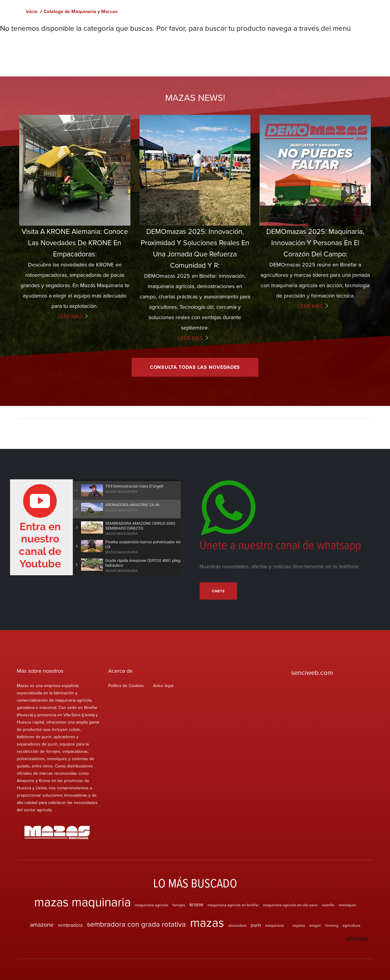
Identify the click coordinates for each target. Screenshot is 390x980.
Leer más (70, 317)
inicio (32, 11)
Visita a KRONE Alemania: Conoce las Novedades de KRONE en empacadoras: (75, 243)
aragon (315, 926)
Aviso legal (163, 686)
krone (196, 905)
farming (332, 926)
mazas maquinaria (82, 902)
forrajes (179, 905)
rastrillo (328, 905)
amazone (42, 925)
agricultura (351, 926)
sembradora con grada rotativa (136, 925)
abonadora (237, 926)
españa (299, 926)
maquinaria (275, 926)
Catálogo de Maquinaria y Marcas (81, 11)
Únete (219, 592)
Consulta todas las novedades (195, 367)
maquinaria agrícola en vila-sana (290, 905)
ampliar (357, 939)
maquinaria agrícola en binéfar (233, 905)
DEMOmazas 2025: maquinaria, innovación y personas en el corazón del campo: (315, 243)
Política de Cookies (126, 686)
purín (256, 925)
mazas (207, 923)
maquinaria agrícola (152, 905)
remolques (347, 905)
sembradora (70, 925)
